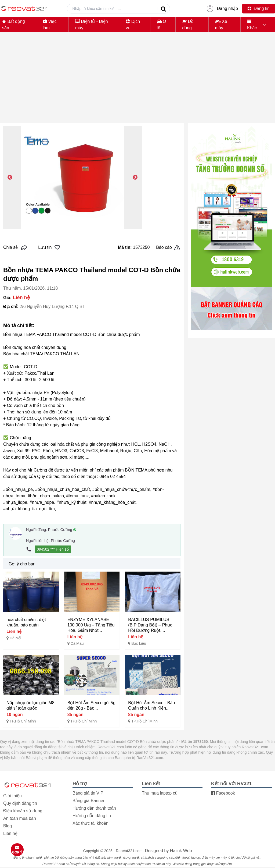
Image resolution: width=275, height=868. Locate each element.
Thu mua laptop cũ (160, 793)
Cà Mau (77, 643)
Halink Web (181, 851)
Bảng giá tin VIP (88, 793)
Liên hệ (10, 833)
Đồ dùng (188, 25)
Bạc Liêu (139, 643)
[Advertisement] (137, 81)
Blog (8, 826)
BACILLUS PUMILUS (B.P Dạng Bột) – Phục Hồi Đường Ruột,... (150, 625)
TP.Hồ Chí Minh (23, 721)
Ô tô (162, 25)
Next (135, 178)
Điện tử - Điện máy (92, 25)
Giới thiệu (12, 796)
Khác (252, 25)
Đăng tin (259, 8)
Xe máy (221, 25)
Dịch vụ (133, 25)
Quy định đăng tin (20, 803)
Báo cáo (168, 247)
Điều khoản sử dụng (23, 811)
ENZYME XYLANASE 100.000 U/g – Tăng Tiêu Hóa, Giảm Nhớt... (91, 625)
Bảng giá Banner (88, 801)
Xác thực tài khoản (91, 823)
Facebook (223, 793)
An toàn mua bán (20, 818)
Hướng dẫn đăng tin (92, 816)
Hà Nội (15, 638)
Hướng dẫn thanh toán (94, 808)
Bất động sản (14, 25)
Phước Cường (62, 530)
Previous (10, 178)
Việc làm (50, 25)
